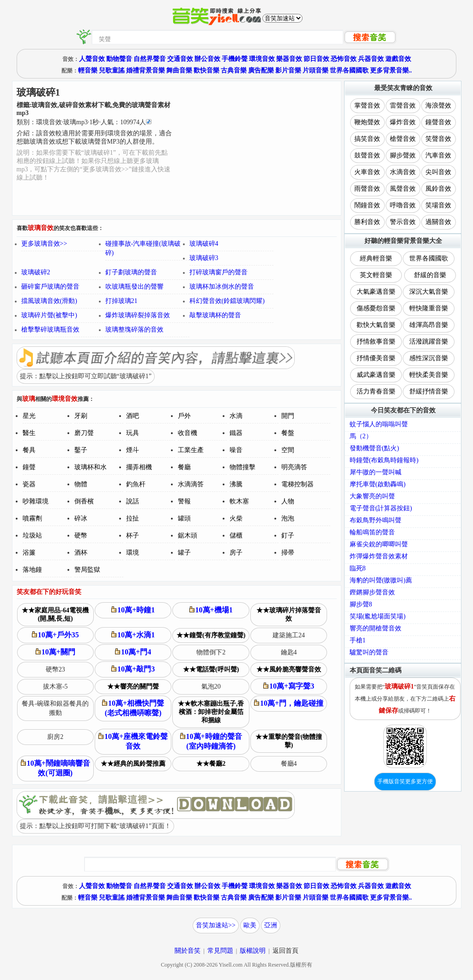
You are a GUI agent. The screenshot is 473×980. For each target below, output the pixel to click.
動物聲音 (119, 59)
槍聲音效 (403, 139)
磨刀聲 (84, 433)
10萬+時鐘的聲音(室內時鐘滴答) (211, 741)
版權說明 (253, 951)
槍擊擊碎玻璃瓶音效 (50, 330)
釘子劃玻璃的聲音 (131, 272)
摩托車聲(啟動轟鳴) (378, 484)
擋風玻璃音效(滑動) (49, 301)
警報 (184, 501)
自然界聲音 (150, 59)
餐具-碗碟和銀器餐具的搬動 (55, 708)
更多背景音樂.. (391, 70)
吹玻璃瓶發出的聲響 (134, 287)
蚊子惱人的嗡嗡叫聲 (379, 424)
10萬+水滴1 (133, 635)
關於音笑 (188, 951)
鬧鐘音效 (367, 205)
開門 (288, 416)
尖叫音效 (438, 172)
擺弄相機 (139, 467)
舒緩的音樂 (430, 275)
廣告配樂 (261, 70)
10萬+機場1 (211, 610)
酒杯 (81, 553)
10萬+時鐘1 (133, 610)
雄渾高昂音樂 (429, 325)
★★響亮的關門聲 (133, 687)
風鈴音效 (438, 189)
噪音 (236, 450)
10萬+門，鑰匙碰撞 (289, 703)
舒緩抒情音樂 (429, 391)
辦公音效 (207, 59)
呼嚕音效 (403, 205)
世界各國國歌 (349, 70)
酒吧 (133, 416)
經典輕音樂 (376, 258)
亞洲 (271, 925)
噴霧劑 (32, 518)
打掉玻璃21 (121, 301)
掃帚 (288, 553)
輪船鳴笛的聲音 (372, 532)
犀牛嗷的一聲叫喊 (376, 472)
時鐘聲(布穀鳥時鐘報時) (384, 460)
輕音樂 (88, 70)
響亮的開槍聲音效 (376, 628)
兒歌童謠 (112, 70)
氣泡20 (211, 687)
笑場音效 (438, 205)
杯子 (133, 535)
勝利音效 (367, 222)
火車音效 (367, 172)
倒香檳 (84, 501)
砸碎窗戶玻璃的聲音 (50, 287)
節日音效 (316, 59)
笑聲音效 (438, 139)
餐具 (29, 450)
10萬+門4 (133, 652)
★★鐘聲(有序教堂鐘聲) (211, 635)
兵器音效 (371, 59)
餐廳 (184, 467)
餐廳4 (289, 764)
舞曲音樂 (179, 70)
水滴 (236, 416)
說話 (133, 501)
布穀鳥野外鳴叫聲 (376, 520)
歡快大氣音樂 (376, 325)
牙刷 (81, 416)
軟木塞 (239, 501)
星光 (29, 416)
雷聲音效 (403, 106)
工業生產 (191, 450)
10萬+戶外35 (55, 635)
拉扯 (133, 518)
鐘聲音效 (438, 122)
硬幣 (81, 535)
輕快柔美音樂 (429, 375)
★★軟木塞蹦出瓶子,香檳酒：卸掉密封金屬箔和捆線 (211, 712)
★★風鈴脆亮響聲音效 (289, 669)
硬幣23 (55, 669)
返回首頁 (285, 951)
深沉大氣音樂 (429, 292)
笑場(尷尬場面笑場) (378, 616)
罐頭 (184, 518)
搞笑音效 (367, 139)
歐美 (250, 925)
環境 (133, 553)
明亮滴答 (294, 467)
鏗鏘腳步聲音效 (372, 592)
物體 (81, 484)
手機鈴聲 (235, 59)
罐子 (184, 553)
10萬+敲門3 (133, 669)
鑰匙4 (289, 652)
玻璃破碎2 (36, 272)
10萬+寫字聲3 (289, 686)
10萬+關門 (55, 652)
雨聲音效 (367, 189)
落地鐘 (32, 570)
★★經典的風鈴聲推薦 (133, 764)
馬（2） (361, 436)
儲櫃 (236, 535)
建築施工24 (289, 635)
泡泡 (288, 518)
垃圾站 (32, 535)
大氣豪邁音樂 (376, 292)
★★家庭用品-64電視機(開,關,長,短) (55, 614)
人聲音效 (92, 59)
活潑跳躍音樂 (429, 342)
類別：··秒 (84, 122)
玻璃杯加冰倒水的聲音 (222, 287)
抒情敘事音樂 (376, 342)
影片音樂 (288, 70)
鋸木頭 (188, 535)
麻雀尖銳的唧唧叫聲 (379, 544)
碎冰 (81, 518)
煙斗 (133, 450)
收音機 (188, 433)
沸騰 (236, 484)
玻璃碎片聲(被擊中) (49, 315)
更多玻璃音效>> (44, 244)
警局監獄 (87, 570)
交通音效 (180, 59)
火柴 (236, 518)
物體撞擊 (243, 467)
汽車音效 (438, 155)
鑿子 (81, 450)
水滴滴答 (191, 484)
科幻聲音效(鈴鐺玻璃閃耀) (227, 301)
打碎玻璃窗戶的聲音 (218, 272)
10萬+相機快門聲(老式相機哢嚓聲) (133, 708)
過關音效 (438, 222)
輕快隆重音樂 (429, 308)
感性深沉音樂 (429, 358)
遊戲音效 (398, 59)
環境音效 (262, 59)
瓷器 (29, 484)
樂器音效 (289, 59)
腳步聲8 (361, 604)
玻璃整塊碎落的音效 (134, 330)
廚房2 (55, 737)
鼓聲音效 (367, 155)
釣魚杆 (136, 484)
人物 (288, 501)
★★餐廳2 (211, 764)
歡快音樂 (206, 70)
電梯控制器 (297, 484)
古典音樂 (234, 70)
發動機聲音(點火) (374, 448)
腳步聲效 (403, 155)
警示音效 (403, 222)
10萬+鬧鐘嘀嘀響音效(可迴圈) (55, 768)
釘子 (288, 535)
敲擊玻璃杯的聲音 (215, 315)
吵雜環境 (36, 501)
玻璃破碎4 (204, 244)
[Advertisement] (257, 148)
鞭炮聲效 (367, 122)
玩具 (133, 433)
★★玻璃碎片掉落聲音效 (289, 614)
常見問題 (220, 951)
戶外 (184, 416)
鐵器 (236, 433)
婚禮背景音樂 (146, 70)
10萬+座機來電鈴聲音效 (133, 741)
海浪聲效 (438, 106)
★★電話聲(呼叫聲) (211, 669)
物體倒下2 (211, 652)
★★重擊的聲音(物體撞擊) (289, 741)
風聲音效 (403, 189)
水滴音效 (403, 172)
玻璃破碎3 (204, 258)
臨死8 (358, 568)
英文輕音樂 (376, 275)
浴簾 (29, 553)
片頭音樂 (315, 70)
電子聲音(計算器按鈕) (381, 508)
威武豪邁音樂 (376, 375)
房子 (236, 553)
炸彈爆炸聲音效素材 (379, 556)
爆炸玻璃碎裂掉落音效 (138, 315)
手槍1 (358, 640)
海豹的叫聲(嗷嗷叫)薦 (381, 580)
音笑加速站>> (216, 925)
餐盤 (288, 433)
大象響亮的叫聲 (372, 496)
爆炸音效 (403, 122)
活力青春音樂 (376, 391)
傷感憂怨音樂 (376, 308)
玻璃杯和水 (91, 467)
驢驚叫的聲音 (369, 652)
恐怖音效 (344, 59)
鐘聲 (29, 467)
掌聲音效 (367, 106)
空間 (288, 450)
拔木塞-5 (55, 687)
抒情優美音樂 (376, 358)
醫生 (29, 433)
